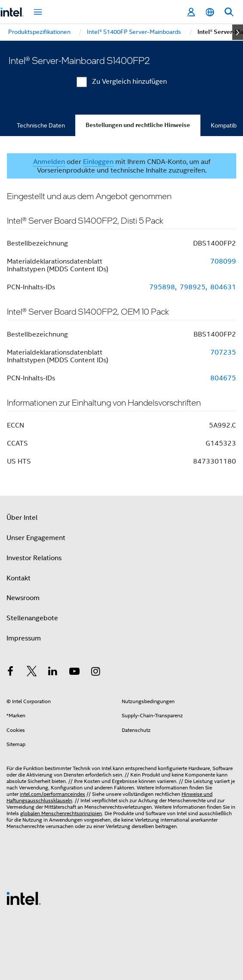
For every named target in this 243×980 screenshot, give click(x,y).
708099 (223, 261)
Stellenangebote (32, 618)
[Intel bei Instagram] (95, 673)
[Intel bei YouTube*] (74, 673)
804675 (223, 378)
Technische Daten (41, 125)
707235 (223, 352)
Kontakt (18, 578)
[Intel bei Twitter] (32, 673)
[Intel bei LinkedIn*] (53, 673)
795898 (162, 287)
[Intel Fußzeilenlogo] (24, 898)
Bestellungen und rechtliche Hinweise (138, 125)
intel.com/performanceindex (52, 794)
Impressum (24, 638)
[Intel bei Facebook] (10, 673)
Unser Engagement (36, 538)
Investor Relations (34, 558)
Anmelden (49, 162)
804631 (223, 287)
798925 (193, 287)
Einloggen (98, 162)
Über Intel (22, 518)
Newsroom (23, 598)
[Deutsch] (210, 12)
